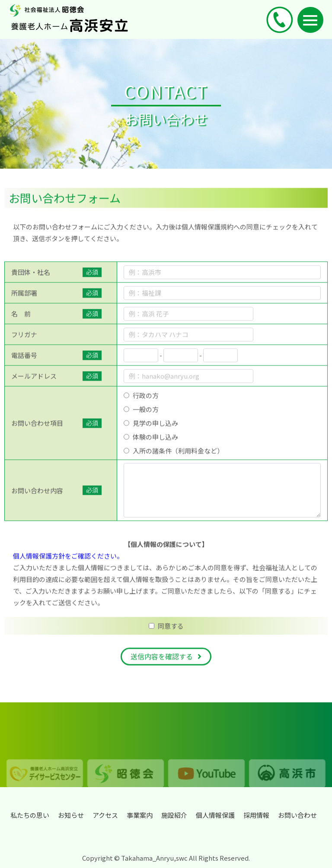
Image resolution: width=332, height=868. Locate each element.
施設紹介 (174, 815)
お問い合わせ (297, 815)
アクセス (105, 815)
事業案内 (140, 815)
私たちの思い (30, 815)
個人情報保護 (215, 815)
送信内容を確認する (162, 664)
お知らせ (71, 815)
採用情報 (256, 815)
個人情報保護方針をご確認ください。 (68, 564)
